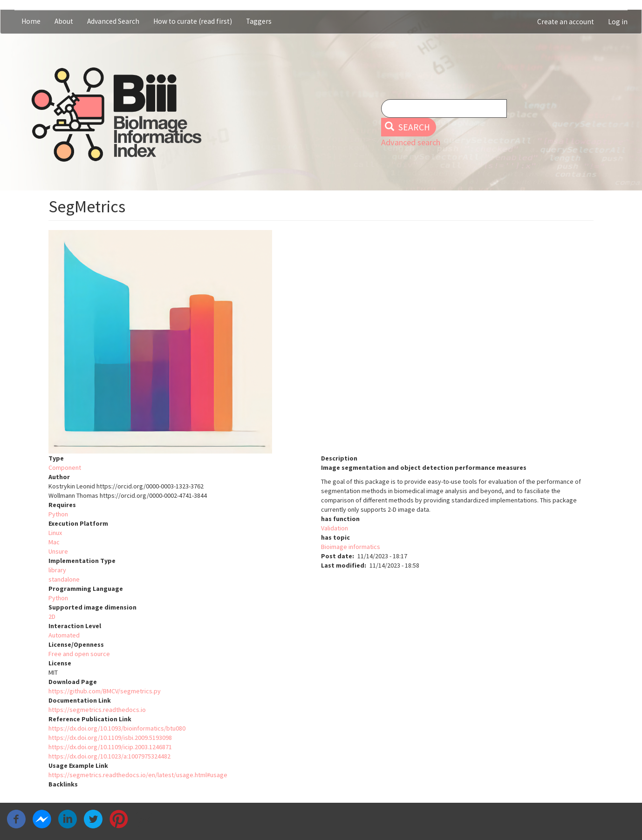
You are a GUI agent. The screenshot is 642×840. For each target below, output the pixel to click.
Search (407, 127)
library (57, 570)
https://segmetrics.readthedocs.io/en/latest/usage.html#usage (138, 775)
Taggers (259, 21)
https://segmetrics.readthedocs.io (97, 710)
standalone (64, 579)
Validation (335, 528)
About (64, 21)
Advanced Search (113, 21)
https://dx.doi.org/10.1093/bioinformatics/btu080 (117, 728)
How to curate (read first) (193, 21)
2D (52, 616)
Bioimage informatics (351, 547)
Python (58, 514)
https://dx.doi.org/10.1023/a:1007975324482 (109, 756)
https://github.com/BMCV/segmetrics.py (105, 691)
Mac (54, 542)
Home (31, 21)
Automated (64, 635)
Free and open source (79, 654)
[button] (321, 342)
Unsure (58, 551)
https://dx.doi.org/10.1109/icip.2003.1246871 (110, 747)
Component (65, 467)
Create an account (566, 22)
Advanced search (411, 142)
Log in (618, 22)
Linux (55, 533)
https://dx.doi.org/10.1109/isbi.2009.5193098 (110, 738)
